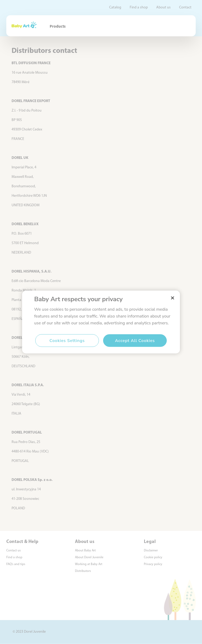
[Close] (173, 298)
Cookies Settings (67, 341)
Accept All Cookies (135, 341)
